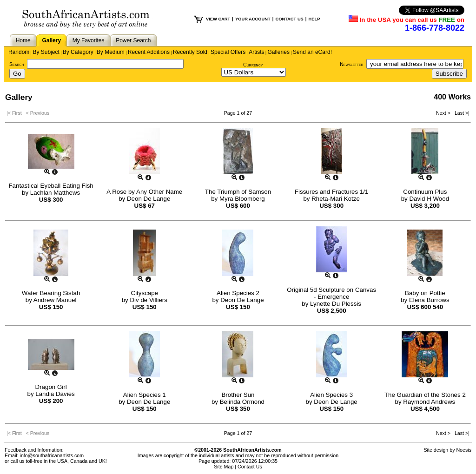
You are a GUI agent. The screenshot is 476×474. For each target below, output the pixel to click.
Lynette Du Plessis (336, 304)
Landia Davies (55, 394)
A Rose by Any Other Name (144, 192)
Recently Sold (190, 52)
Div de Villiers (149, 300)
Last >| (461, 113)
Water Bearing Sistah (51, 293)
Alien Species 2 (238, 293)
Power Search (133, 40)
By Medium (111, 52)
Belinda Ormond (242, 402)
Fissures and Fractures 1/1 (332, 192)
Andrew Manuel (55, 300)
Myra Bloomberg (242, 199)
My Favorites (89, 40)
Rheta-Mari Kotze (336, 199)
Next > (444, 113)
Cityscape (145, 293)
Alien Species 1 (145, 395)
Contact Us (250, 467)
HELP (314, 19)
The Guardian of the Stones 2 (425, 395)
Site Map (224, 467)
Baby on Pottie (425, 293)
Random (19, 52)
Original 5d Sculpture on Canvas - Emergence (331, 293)
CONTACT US (289, 19)
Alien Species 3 (331, 395)
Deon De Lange (149, 199)
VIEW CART (218, 19)
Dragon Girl (51, 387)
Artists (256, 52)
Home (23, 40)
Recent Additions (149, 52)
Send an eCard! (312, 52)
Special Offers (228, 52)
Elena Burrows (429, 300)
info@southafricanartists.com (52, 455)
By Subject (46, 52)
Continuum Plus (425, 192)
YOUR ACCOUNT (253, 19)
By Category (78, 52)
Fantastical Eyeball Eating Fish (51, 186)
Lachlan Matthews (55, 193)
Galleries (279, 52)
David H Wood (429, 199)
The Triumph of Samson (238, 192)
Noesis (464, 450)
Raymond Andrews (429, 402)
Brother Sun (238, 395)
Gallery (51, 40)
